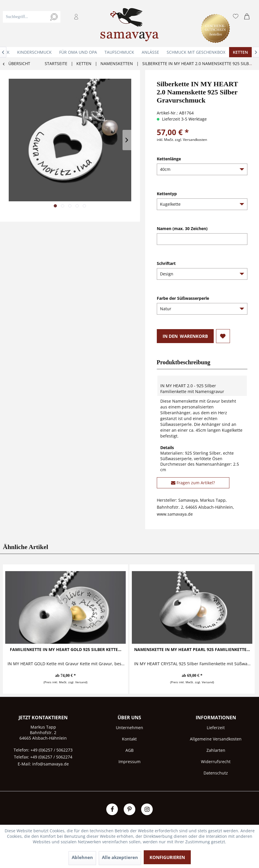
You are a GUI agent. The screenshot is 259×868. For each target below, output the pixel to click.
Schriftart (166, 263)
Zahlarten (216, 750)
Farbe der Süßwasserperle (183, 298)
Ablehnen (82, 857)
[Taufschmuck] (119, 52)
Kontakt (129, 739)
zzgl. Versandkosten (191, 140)
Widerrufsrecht (216, 762)
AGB (129, 750)
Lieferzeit (216, 728)
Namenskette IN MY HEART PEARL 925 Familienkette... (192, 649)
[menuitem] (48, 24)
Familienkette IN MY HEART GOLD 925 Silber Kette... (66, 649)
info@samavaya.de (51, 764)
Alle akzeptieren (120, 857)
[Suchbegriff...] (32, 17)
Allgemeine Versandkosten (216, 739)
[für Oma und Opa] (78, 52)
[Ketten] (240, 52)
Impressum (129, 762)
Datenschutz (216, 773)
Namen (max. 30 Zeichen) (182, 228)
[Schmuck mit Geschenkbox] (196, 52)
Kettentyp (167, 194)
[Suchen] (54, 17)
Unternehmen (129, 728)
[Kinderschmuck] (34, 52)
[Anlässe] (150, 52)
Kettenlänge (169, 159)
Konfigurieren (167, 857)
